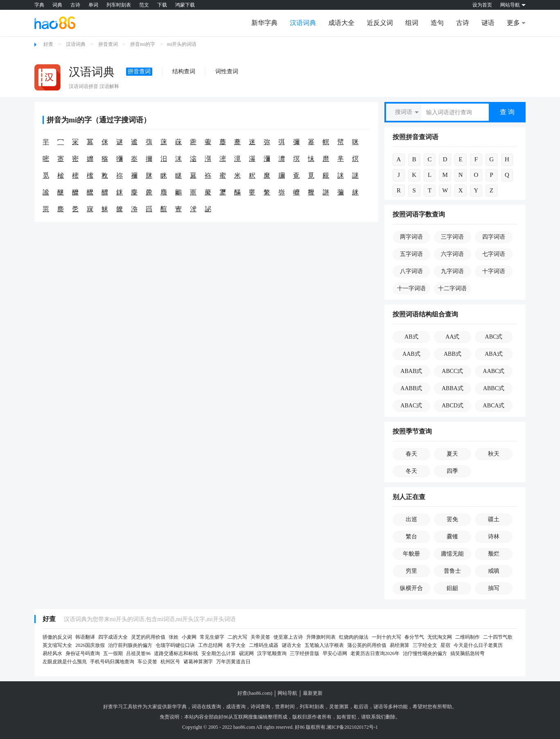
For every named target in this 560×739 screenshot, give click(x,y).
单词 (93, 5)
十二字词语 (452, 288)
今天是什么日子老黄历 (478, 645)
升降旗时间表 (321, 637)
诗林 (494, 537)
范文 (144, 5)
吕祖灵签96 (138, 653)
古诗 (75, 5)
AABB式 (411, 388)
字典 (39, 5)
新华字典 (264, 23)
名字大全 (236, 645)
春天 (411, 454)
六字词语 (452, 254)
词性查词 (227, 71)
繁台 (411, 537)
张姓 (174, 637)
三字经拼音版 (305, 653)
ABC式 (494, 337)
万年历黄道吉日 (233, 662)
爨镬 (452, 537)
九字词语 (452, 271)
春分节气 (414, 637)
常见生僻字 (212, 637)
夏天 (452, 454)
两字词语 (411, 237)
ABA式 (494, 354)
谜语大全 (291, 645)
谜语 (488, 23)
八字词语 (411, 271)
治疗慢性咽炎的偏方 (425, 653)
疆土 (494, 519)
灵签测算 (339, 707)
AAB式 (411, 354)
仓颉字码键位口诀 (175, 645)
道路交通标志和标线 (176, 653)
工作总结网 (210, 645)
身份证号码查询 (83, 653)
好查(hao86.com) (255, 693)
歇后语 (361, 707)
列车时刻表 (119, 5)
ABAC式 (411, 406)
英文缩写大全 (57, 645)
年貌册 (411, 554)
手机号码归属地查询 (112, 662)
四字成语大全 (113, 637)
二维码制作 (467, 637)
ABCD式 (453, 406)
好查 (48, 44)
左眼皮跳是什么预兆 (65, 662)
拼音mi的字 (143, 44)
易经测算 (400, 645)
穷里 (411, 571)
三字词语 (452, 237)
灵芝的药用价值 (148, 637)
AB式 (411, 337)
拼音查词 (108, 44)
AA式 (452, 337)
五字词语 (411, 254)
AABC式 (494, 371)
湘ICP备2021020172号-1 (352, 727)
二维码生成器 (264, 645)
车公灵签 (147, 662)
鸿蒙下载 (185, 5)
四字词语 (494, 237)
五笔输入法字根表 (324, 645)
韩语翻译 (85, 637)
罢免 (452, 519)
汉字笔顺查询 (272, 653)
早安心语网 (335, 653)
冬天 (411, 471)
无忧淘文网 (440, 637)
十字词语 (494, 271)
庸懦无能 (452, 554)
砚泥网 (246, 653)
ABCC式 (452, 371)
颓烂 (494, 554)
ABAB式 (411, 371)
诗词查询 (260, 707)
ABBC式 (494, 388)
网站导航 (287, 693)
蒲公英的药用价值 (367, 645)
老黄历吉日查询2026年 (375, 653)
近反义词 (380, 23)
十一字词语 (411, 288)
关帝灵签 (260, 637)
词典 (57, 5)
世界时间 (285, 707)
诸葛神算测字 (198, 662)
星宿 (445, 645)
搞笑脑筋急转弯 (467, 653)
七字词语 (494, 254)
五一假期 (113, 653)
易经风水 (52, 653)
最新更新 (313, 693)
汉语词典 (303, 23)
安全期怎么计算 (219, 653)
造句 (437, 23)
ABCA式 (494, 406)
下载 (162, 5)
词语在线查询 (206, 707)
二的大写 (237, 637)
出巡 (411, 519)
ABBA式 (453, 388)
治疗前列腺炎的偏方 (130, 645)
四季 (452, 471)
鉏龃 (452, 588)
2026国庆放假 (90, 645)
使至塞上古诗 (288, 637)
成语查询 (236, 707)
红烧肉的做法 (354, 637)
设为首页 (482, 5)
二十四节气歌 (498, 637)
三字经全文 (425, 645)
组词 (412, 23)
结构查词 (184, 71)
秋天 (494, 454)
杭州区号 (170, 662)
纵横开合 (411, 588)
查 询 (507, 112)
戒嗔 (494, 571)
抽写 (494, 588)
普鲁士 (452, 571)
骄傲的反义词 (57, 637)
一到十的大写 (386, 637)
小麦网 (189, 637)
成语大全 (341, 23)
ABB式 (453, 354)
